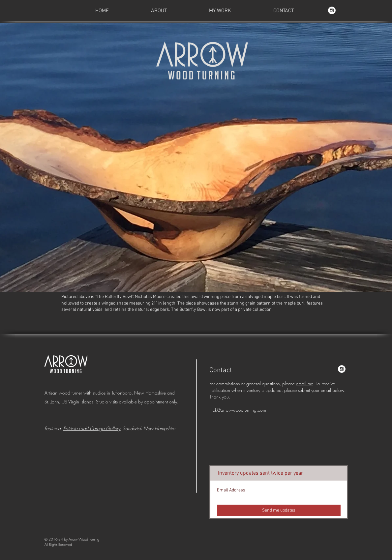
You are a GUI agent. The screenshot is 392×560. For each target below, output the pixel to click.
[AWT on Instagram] (332, 10)
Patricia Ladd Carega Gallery (92, 428)
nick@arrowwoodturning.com (238, 410)
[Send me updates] (279, 510)
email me (305, 383)
